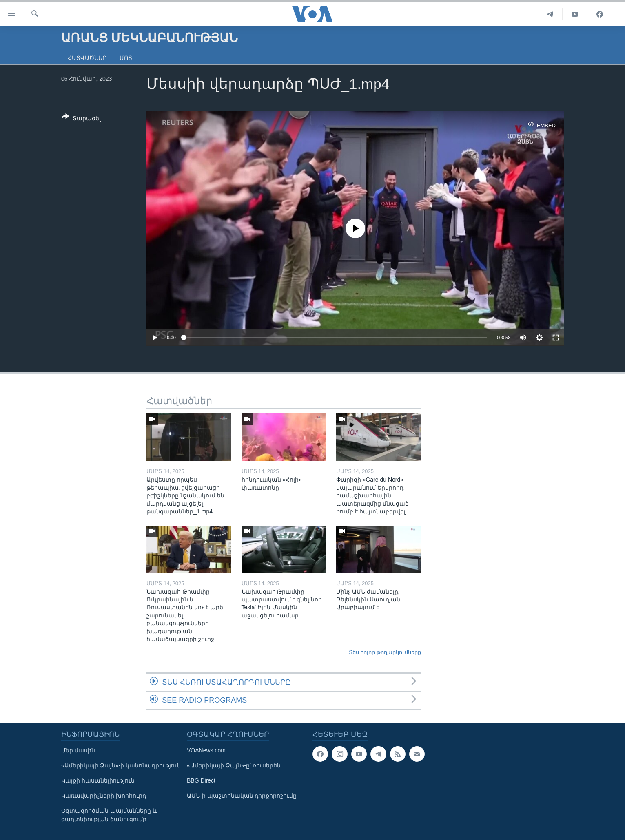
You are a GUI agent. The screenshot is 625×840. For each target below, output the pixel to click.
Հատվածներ (87, 58)
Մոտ (126, 58)
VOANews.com (206, 750)
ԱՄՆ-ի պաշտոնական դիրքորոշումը (242, 796)
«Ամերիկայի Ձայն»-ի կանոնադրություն (121, 765)
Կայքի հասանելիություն (98, 780)
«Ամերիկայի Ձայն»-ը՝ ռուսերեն (234, 765)
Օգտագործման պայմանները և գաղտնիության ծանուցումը (109, 815)
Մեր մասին (78, 750)
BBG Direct (201, 780)
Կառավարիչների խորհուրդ (104, 796)
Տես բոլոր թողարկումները (385, 652)
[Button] (81, 119)
